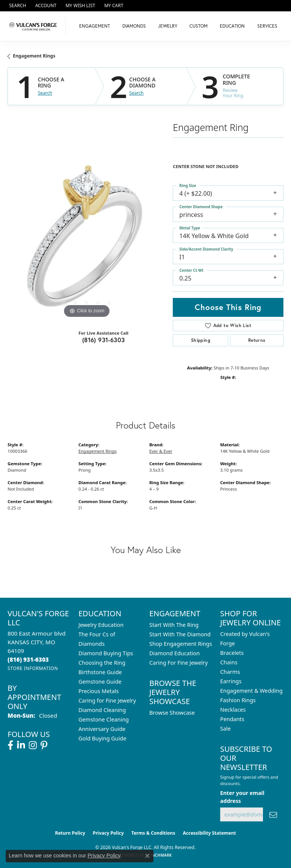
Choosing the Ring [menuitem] (102, 663)
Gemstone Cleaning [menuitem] (104, 719)
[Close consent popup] (147, 856)
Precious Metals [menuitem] (99, 691)
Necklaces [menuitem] (233, 710)
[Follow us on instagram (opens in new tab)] (33, 745)
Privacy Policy (108, 833)
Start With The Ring (174, 625)
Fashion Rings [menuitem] (238, 700)
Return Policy (70, 833)
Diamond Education (174, 653)
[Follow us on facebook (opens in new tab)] (10, 745)
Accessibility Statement (209, 833)
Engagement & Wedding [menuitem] (251, 691)
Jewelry (168, 26)
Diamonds (134, 26)
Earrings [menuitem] (231, 681)
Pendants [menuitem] (232, 719)
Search (45, 93)
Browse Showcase (172, 713)
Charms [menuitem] (230, 672)
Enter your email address (242, 797)
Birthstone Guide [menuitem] (100, 672)
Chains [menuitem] (229, 662)
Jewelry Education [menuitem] (101, 625)
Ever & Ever (161, 451)
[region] (86, 241)
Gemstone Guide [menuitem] (100, 682)
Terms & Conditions (153, 833)
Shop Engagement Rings (181, 644)
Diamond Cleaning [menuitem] (102, 710)
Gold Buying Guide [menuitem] (102, 738)
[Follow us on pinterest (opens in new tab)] (44, 745)
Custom (199, 26)
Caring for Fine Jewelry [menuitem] (107, 700)
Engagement (95, 26)
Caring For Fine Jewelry (178, 663)
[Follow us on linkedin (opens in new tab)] (21, 745)
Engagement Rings (34, 56)
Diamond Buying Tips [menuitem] (106, 653)
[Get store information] (33, 668)
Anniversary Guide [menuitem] (102, 729)
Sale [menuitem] (225, 729)
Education (232, 26)
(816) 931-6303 (104, 340)
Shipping (201, 340)
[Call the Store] (28, 659)
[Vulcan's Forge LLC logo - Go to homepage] (35, 26)
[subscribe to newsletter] (273, 814)
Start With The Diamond (180, 634)
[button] (17, 6)
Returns (257, 340)
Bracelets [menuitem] (232, 653)
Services (267, 26)
